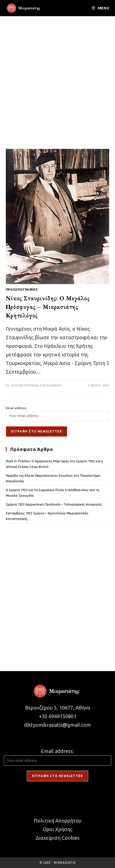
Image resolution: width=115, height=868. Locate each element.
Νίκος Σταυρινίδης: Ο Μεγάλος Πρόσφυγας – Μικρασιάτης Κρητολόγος (48, 307)
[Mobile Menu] (101, 8)
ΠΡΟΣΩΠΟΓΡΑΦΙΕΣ (22, 290)
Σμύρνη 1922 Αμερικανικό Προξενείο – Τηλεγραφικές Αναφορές (54, 504)
